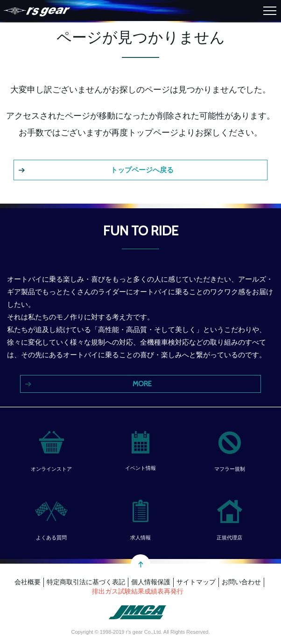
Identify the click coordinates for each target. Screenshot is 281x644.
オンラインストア (51, 469)
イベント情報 (140, 468)
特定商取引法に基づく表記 (86, 582)
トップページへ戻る (142, 170)
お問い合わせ (241, 582)
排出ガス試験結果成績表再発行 (138, 591)
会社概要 (28, 582)
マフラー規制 (230, 469)
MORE (142, 384)
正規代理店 (229, 538)
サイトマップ (196, 582)
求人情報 (140, 538)
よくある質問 (51, 538)
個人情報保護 (151, 582)
